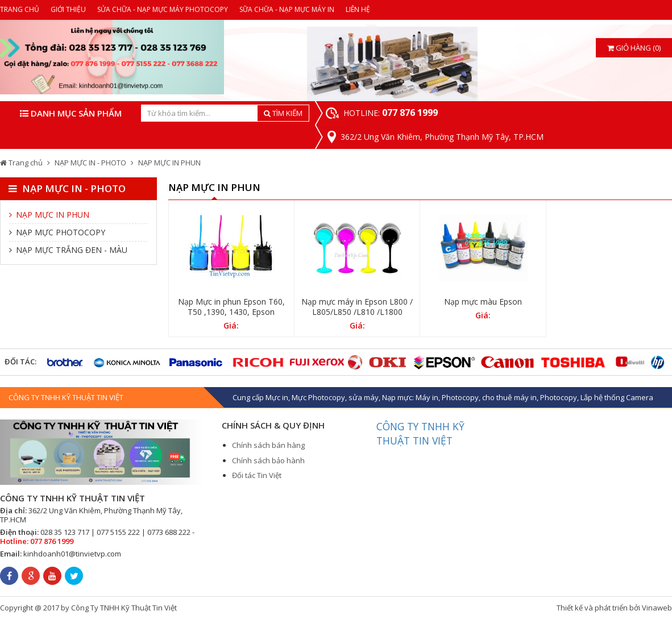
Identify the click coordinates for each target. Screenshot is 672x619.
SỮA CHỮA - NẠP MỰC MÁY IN (287, 9)
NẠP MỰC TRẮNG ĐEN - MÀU (68, 250)
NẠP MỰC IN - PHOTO (90, 163)
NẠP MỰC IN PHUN (169, 163)
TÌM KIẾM (283, 113)
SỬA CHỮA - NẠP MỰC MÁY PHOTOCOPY (163, 9)
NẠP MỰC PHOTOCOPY (57, 232)
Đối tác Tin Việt (257, 475)
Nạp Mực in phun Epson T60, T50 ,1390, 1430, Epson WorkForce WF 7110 (231, 312)
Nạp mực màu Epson (483, 302)
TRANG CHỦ (20, 9)
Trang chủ (21, 163)
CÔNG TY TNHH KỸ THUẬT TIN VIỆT (420, 433)
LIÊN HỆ (358, 9)
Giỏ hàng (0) (634, 48)
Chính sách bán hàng (268, 445)
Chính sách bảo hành (268, 460)
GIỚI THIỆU (68, 9)
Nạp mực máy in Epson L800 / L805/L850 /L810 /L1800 (357, 307)
